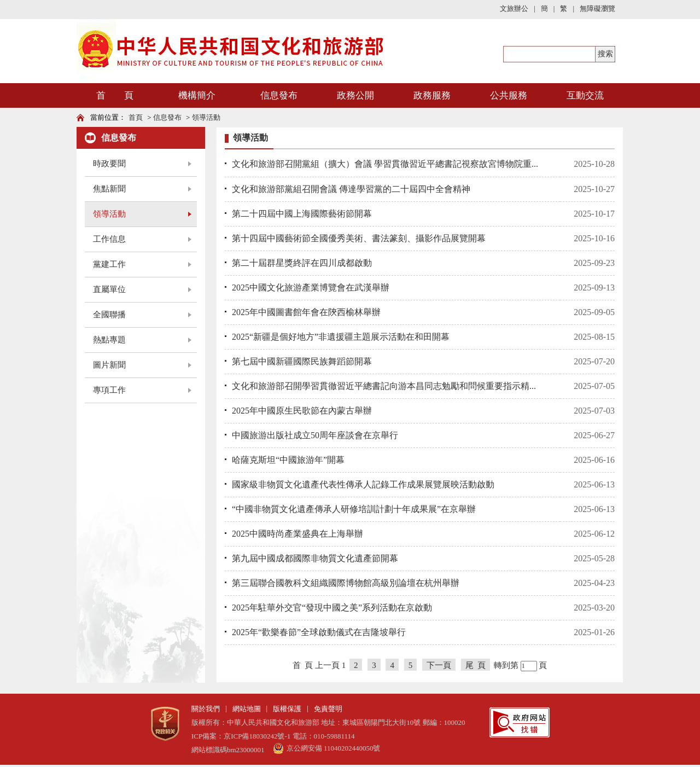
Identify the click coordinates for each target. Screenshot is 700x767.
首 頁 (115, 95)
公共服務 (509, 95)
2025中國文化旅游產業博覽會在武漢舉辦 (311, 287)
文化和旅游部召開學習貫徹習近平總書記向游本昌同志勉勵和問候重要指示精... (384, 386)
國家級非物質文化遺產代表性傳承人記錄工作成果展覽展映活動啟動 (363, 484)
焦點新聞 (109, 189)
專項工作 (109, 390)
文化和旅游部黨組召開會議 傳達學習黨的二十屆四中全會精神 (351, 189)
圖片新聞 (109, 365)
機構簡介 (197, 95)
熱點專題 (109, 340)
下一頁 (439, 665)
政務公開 (355, 95)
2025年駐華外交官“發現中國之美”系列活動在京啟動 (332, 608)
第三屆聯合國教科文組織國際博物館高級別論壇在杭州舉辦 (346, 583)
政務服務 (432, 95)
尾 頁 (476, 665)
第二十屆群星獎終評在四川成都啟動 (302, 263)
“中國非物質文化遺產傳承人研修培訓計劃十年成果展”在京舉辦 (354, 509)
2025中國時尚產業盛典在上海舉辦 (297, 534)
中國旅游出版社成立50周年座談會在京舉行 (315, 435)
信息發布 (279, 95)
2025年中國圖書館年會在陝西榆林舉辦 (306, 312)
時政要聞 (109, 164)
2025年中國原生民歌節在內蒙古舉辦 (302, 411)
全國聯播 (109, 315)
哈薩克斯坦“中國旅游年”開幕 (288, 460)
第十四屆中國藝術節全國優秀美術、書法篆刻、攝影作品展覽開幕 (359, 238)
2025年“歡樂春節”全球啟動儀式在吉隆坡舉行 (319, 632)
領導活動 (206, 117)
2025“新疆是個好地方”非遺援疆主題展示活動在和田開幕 (341, 337)
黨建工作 (109, 264)
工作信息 (109, 239)
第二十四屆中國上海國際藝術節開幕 (302, 214)
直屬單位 (109, 289)
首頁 (136, 117)
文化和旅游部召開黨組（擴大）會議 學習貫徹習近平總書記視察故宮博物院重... (385, 164)
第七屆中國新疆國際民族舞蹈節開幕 (302, 361)
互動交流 (585, 95)
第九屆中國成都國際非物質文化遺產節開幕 (315, 558)
